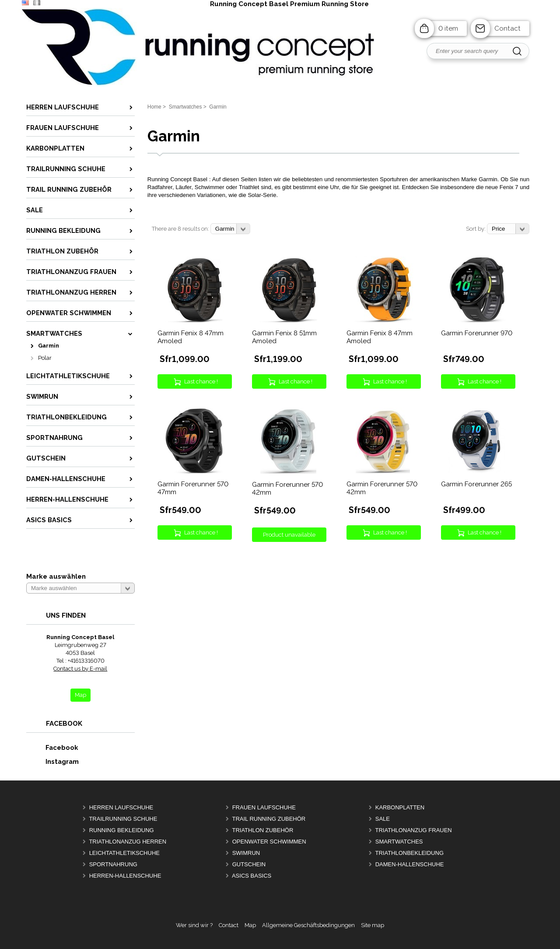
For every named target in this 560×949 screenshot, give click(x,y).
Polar (45, 358)
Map (250, 925)
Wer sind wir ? (194, 925)
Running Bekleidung (122, 830)
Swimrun (246, 853)
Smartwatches (399, 842)
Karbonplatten (400, 807)
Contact (507, 28)
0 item (448, 28)
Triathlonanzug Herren (128, 842)
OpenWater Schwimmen (269, 842)
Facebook (52, 747)
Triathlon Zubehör (262, 830)
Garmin (49, 346)
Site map (373, 925)
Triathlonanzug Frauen (413, 830)
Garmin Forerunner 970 (477, 333)
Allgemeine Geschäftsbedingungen (308, 925)
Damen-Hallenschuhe (410, 864)
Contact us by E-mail (80, 669)
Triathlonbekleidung (409, 853)
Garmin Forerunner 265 (476, 484)
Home (154, 107)
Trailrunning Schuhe (123, 819)
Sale (383, 819)
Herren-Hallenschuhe (125, 876)
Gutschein (249, 864)
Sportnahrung (113, 864)
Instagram (53, 761)
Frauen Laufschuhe (264, 807)
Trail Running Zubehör (269, 819)
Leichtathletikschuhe (124, 853)
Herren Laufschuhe (121, 807)
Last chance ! (201, 381)
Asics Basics (252, 876)
